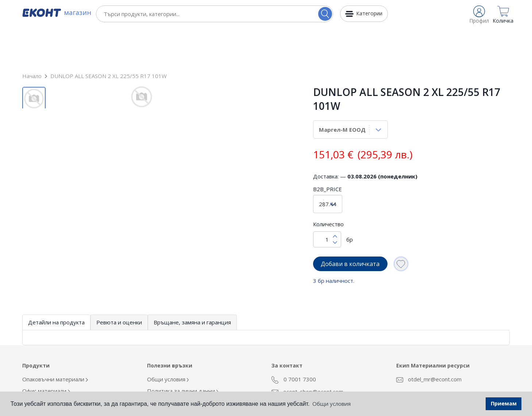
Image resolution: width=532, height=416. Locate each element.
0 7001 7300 (294, 339)
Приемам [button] (504, 403)
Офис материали (46, 351)
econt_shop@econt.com (307, 351)
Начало (32, 36)
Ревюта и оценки (119, 282)
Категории (369, 13)
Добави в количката (350, 224)
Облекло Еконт (44, 362)
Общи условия (168, 339)
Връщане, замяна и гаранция (192, 282)
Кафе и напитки (45, 374)
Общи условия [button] (331, 404)
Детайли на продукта (56, 282)
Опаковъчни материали (55, 339)
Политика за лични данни (183, 351)
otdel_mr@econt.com (429, 339)
